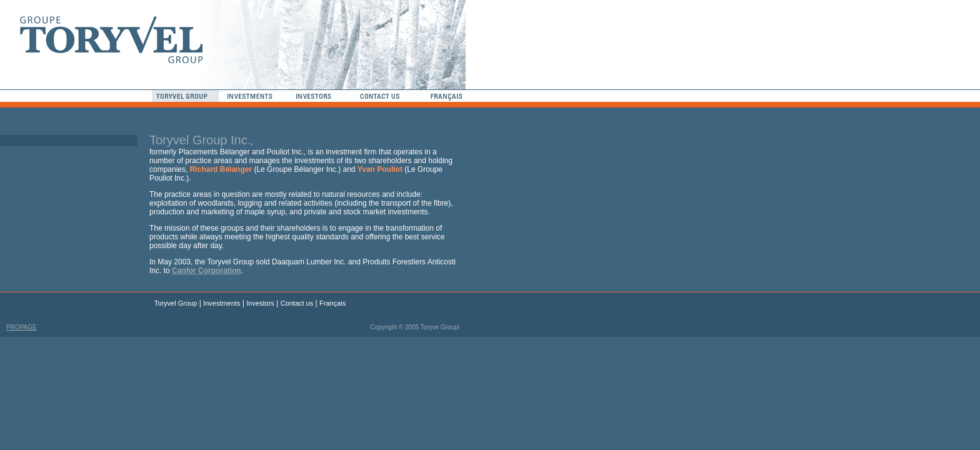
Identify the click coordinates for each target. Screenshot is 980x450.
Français (332, 303)
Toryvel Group (176, 303)
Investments (222, 303)
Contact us (297, 303)
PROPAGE (22, 327)
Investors (260, 303)
